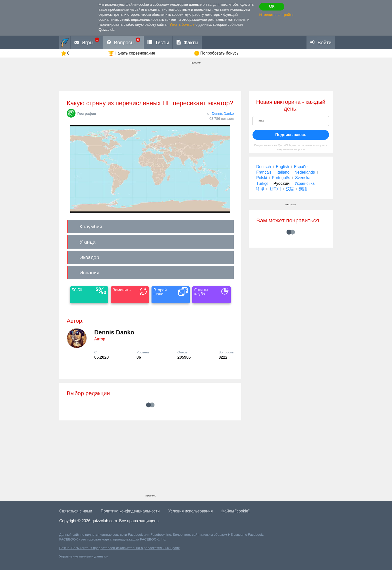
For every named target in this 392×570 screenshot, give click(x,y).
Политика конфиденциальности (130, 511)
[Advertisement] (150, 459)
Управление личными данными (84, 556)
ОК (272, 6)
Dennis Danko (223, 114)
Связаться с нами (76, 511)
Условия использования (190, 511)
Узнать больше (182, 25)
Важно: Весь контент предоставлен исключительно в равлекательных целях (119, 548)
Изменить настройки (276, 15)
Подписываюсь (291, 135)
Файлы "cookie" (235, 511)
